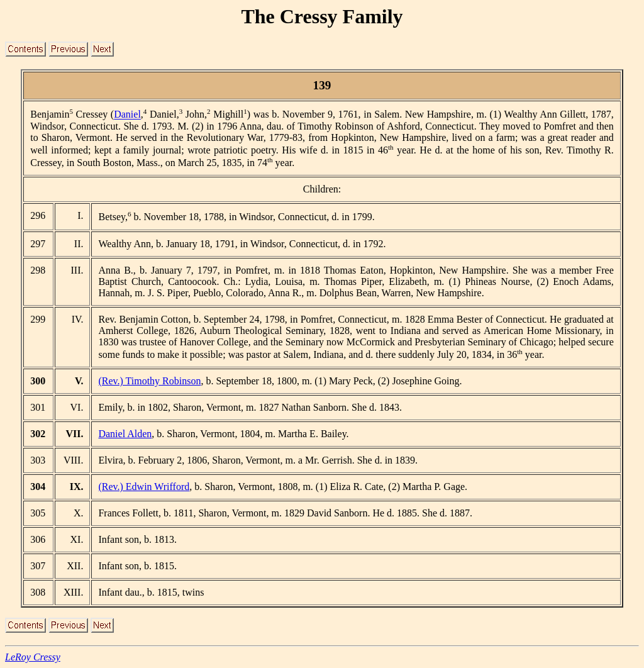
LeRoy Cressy (33, 657)
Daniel (127, 115)
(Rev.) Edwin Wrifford (144, 487)
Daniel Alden (125, 434)
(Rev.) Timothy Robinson (149, 381)
